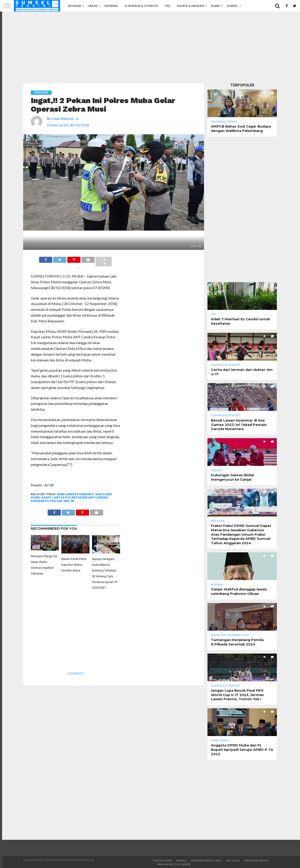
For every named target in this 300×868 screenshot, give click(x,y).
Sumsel (232, 6)
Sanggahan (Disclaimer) (174, 864)
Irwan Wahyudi (62, 119)
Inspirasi (111, 6)
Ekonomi (74, 6)
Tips (168, 6)
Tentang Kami (162, 861)
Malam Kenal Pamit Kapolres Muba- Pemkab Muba (74, 565)
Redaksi (181, 861)
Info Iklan (233, 861)
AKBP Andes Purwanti (76, 494)
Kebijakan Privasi (256, 861)
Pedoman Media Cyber (206, 861)
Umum (93, 6)
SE (72, 501)
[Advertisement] (150, 47)
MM (66, 501)
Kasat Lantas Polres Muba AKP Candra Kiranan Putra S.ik (69, 499)
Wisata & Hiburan (190, 6)
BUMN (215, 6)
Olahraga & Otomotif (141, 6)
